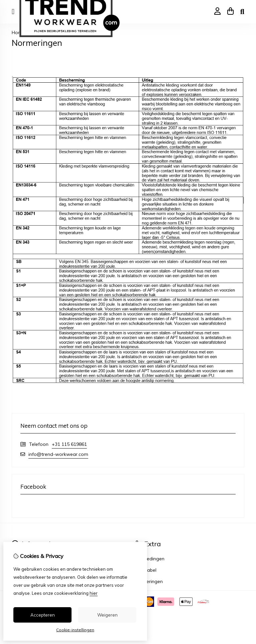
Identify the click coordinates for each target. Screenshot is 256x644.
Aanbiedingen (149, 559)
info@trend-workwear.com (58, 454)
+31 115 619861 (69, 444)
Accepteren (43, 615)
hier (94, 593)
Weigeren (107, 615)
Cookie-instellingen (75, 630)
